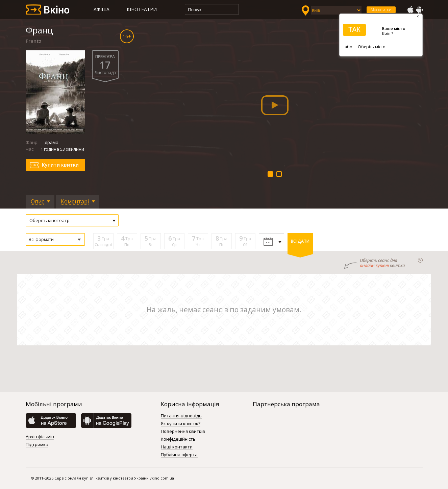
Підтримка (37, 445)
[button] (55, 239)
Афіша (102, 9)
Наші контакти (177, 447)
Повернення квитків (183, 432)
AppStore (410, 10)
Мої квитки (381, 10)
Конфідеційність (178, 439)
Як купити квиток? (181, 424)
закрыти (420, 260)
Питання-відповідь (181, 416)
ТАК (354, 29)
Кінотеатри (142, 9)
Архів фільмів (40, 437)
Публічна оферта (179, 455)
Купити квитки (60, 165)
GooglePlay (419, 10)
